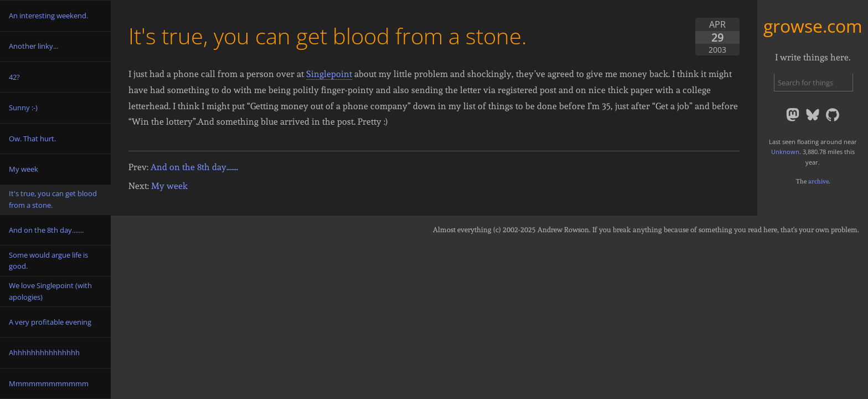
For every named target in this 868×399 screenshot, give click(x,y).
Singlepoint (329, 74)
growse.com (813, 26)
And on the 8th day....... (194, 167)
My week (169, 186)
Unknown (785, 152)
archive (818, 181)
